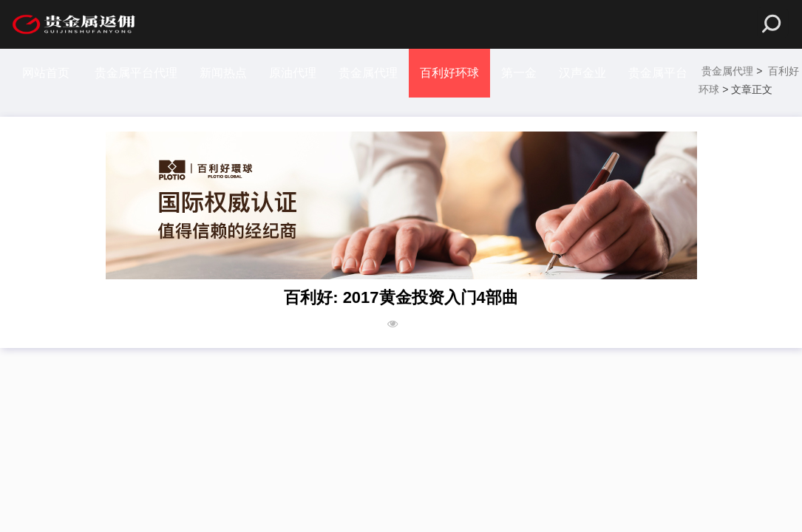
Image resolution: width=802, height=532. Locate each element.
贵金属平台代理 (136, 73)
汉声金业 (582, 73)
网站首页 (46, 73)
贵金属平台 (658, 73)
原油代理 (293, 73)
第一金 (519, 73)
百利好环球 (449, 73)
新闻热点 (223, 73)
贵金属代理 (368, 73)
